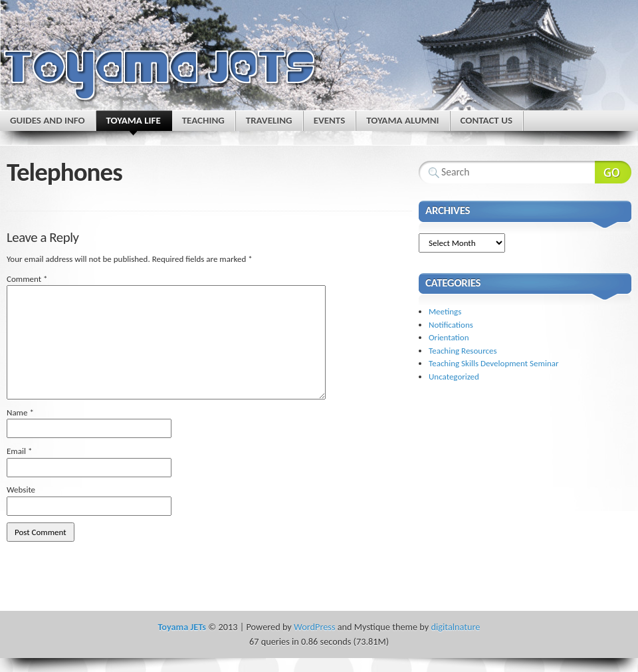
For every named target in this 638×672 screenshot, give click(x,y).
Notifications (451, 325)
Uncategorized (454, 377)
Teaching (203, 120)
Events (330, 120)
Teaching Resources (463, 351)
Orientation (449, 337)
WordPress (314, 627)
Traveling (269, 120)
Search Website (613, 172)
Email (19, 451)
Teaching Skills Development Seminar (493, 363)
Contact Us (486, 120)
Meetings (445, 311)
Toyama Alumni (402, 120)
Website (21, 490)
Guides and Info (48, 120)
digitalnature (456, 627)
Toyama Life (134, 123)
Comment (27, 279)
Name (20, 412)
